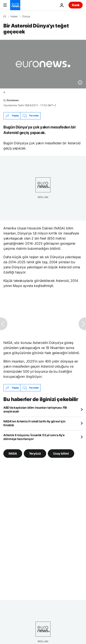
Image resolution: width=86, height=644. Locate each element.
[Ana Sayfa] (5, 16)
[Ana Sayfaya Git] (15, 5)
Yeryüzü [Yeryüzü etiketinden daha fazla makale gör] (35, 453)
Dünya (26, 17)
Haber (14, 17)
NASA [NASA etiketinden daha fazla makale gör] (13, 453)
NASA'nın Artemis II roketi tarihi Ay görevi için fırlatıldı (34, 423)
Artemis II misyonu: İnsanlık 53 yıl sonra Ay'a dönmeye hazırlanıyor (34, 437)
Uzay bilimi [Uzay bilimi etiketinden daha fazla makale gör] (61, 453)
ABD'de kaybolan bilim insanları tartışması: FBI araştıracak (35, 409)
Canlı (76, 5)
